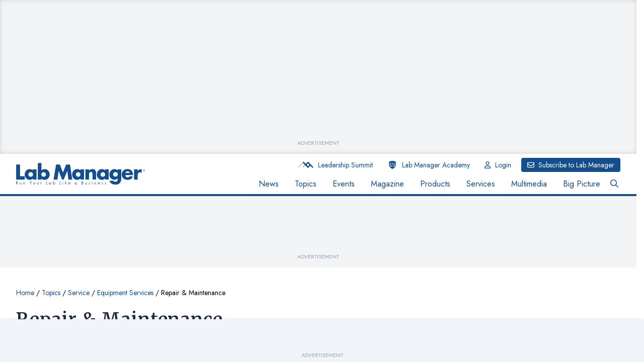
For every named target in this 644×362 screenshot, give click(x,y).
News (269, 184)
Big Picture (582, 184)
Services (481, 184)
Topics (306, 184)
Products (435, 184)
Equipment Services (125, 293)
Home (25, 293)
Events (344, 184)
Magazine (387, 184)
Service (79, 293)
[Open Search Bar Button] (614, 184)
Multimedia (529, 184)
